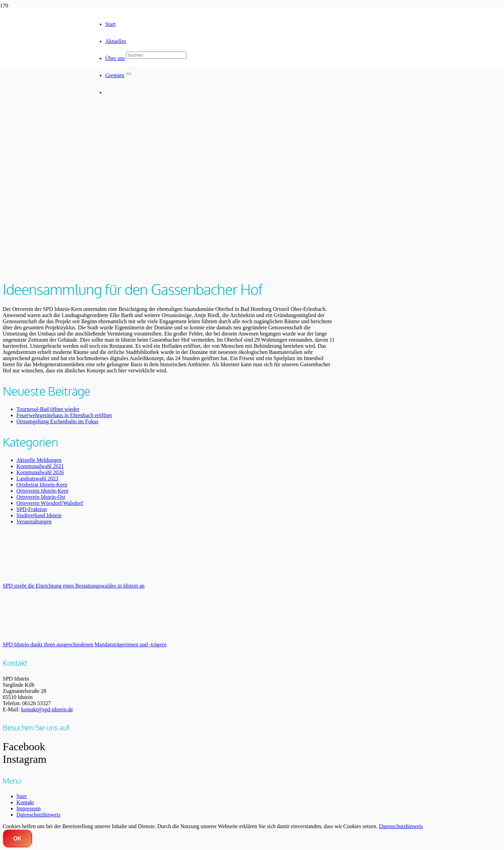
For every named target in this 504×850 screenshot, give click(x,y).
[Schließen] (129, 74)
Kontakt (25, 802)
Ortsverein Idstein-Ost (41, 497)
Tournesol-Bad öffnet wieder (48, 409)
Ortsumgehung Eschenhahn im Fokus (57, 421)
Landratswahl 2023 (37, 478)
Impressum (29, 808)
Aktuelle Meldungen (39, 460)
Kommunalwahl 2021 (40, 466)
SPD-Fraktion (32, 509)
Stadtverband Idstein (39, 515)
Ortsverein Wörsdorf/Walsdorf (50, 503)
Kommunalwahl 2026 (40, 472)
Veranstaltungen (34, 522)
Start (22, 796)
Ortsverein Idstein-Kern (42, 491)
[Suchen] (156, 55)
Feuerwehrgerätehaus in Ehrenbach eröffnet (64, 415)
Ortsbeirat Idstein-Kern (42, 485)
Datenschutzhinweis (38, 815)
